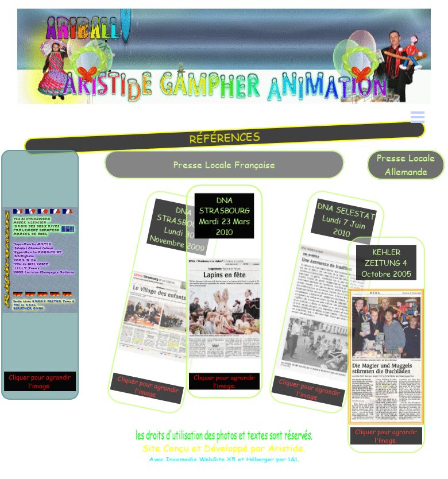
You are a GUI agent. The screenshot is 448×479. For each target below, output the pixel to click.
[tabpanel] (226, 138)
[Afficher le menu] (418, 117)
